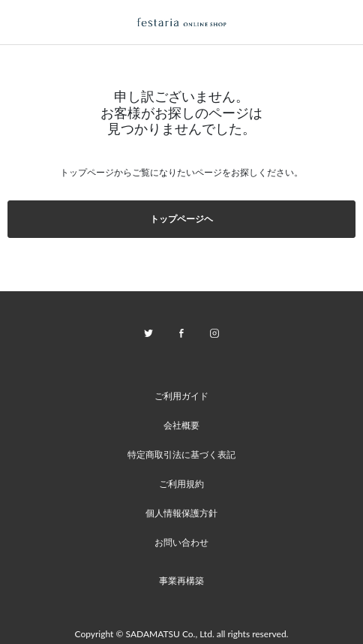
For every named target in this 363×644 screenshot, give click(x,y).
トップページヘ (181, 219)
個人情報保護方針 (181, 513)
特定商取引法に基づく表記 (181, 454)
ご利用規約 (181, 484)
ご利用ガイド (181, 396)
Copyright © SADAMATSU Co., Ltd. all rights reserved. (182, 634)
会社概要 (181, 425)
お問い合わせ (181, 542)
